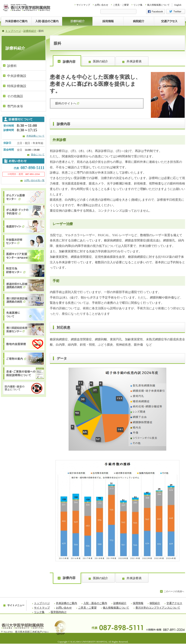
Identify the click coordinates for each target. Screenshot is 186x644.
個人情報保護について (158, 5)
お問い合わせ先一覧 (34, 180)
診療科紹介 (30, 31)
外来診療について (36, 136)
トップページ (13, 31)
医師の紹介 (101, 61)
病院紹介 (155, 603)
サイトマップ (83, 5)
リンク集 (138, 5)
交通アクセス (174, 603)
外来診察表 (134, 61)
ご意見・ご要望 (121, 5)
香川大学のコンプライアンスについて (158, 608)
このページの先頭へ (174, 591)
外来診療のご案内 (67, 603)
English (178, 5)
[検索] (118, 12)
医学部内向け (59, 612)
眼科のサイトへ (67, 103)
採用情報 (138, 603)
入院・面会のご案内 (95, 603)
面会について (38, 155)
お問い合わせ (101, 5)
